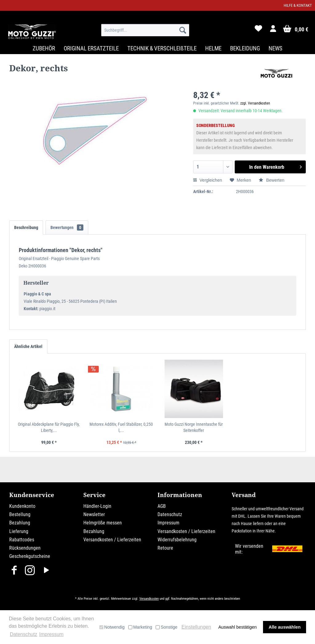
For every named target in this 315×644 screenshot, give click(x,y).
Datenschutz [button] (24, 634)
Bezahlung (20, 523)
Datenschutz (170, 514)
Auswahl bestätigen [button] (238, 627)
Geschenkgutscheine (30, 556)
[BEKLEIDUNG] (245, 48)
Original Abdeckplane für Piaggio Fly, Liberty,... (49, 427)
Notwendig (112, 627)
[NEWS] (275, 48)
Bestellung (20, 514)
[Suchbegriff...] (145, 30)
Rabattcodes (22, 540)
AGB (162, 506)
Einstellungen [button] (196, 627)
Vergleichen (208, 180)
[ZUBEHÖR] (44, 48)
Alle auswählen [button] (285, 627)
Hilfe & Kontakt (298, 5)
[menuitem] (145, 30)
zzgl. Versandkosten (255, 103)
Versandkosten (149, 599)
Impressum (168, 523)
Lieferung (19, 531)
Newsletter (94, 514)
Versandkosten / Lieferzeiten (112, 540)
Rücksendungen (25, 548)
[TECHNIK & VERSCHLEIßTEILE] (162, 48)
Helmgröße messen (103, 523)
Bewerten (271, 180)
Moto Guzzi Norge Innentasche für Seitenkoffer (194, 427)
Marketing (140, 627)
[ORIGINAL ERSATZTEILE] (91, 48)
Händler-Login (97, 506)
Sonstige (166, 627)
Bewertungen (67, 227)
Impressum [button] (51, 634)
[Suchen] (183, 30)
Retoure (165, 548)
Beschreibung (26, 227)
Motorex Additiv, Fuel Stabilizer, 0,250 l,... (121, 427)
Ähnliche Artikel (28, 346)
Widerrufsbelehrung (177, 540)
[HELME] (213, 48)
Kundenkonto (22, 506)
